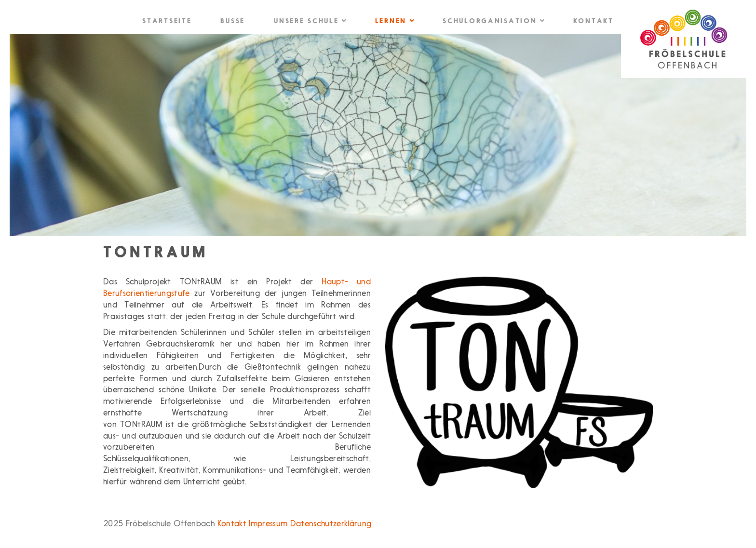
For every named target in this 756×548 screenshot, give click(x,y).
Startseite (167, 21)
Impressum (268, 524)
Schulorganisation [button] (493, 21)
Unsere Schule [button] (310, 21)
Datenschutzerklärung (331, 524)
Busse (233, 21)
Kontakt (594, 21)
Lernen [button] (395, 21)
